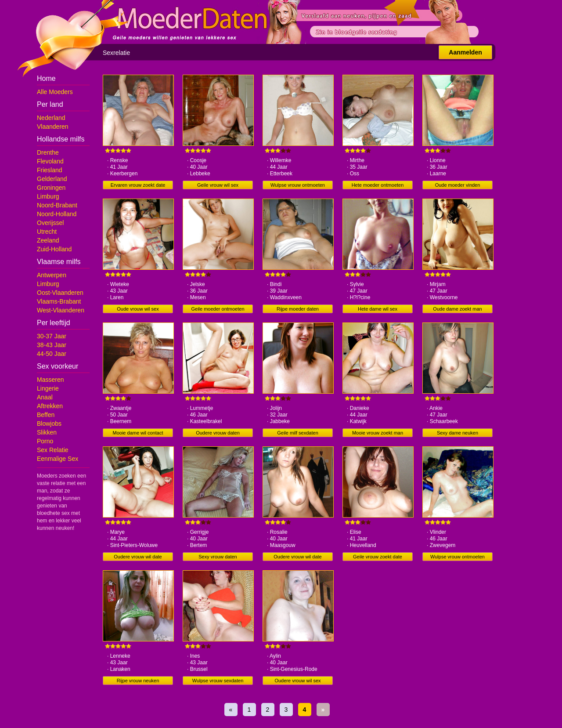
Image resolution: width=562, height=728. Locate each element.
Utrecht (47, 232)
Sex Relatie (53, 450)
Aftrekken (50, 406)
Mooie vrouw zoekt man (378, 433)
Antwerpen (52, 275)
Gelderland (52, 179)
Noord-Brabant (57, 205)
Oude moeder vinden (458, 185)
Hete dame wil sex (378, 309)
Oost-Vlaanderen (60, 293)
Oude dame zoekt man (457, 309)
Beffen (46, 415)
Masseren (50, 380)
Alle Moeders (55, 92)
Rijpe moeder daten (298, 309)
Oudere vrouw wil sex (297, 681)
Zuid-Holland (54, 249)
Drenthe (48, 152)
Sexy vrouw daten (218, 557)
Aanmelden (465, 52)
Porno (45, 441)
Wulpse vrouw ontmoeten (298, 185)
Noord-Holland (57, 214)
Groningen (51, 188)
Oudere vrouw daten (218, 433)
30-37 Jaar (52, 336)
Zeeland (48, 240)
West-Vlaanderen (61, 310)
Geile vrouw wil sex (218, 185)
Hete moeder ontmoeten (378, 185)
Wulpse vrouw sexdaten (218, 681)
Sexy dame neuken (458, 433)
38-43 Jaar (52, 345)
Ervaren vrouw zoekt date (138, 185)
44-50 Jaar (52, 354)
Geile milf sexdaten (298, 433)
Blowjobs (49, 424)
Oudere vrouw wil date (138, 557)
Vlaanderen (53, 127)
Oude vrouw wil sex (138, 309)
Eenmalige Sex (58, 459)
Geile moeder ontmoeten (218, 309)
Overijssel (50, 223)
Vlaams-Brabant (59, 301)
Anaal (45, 397)
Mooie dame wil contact (138, 433)
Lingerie (48, 388)
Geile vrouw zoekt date (378, 557)
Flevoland (50, 161)
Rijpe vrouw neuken (138, 681)
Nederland (51, 118)
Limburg (48, 196)
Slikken (47, 432)
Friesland (50, 170)
